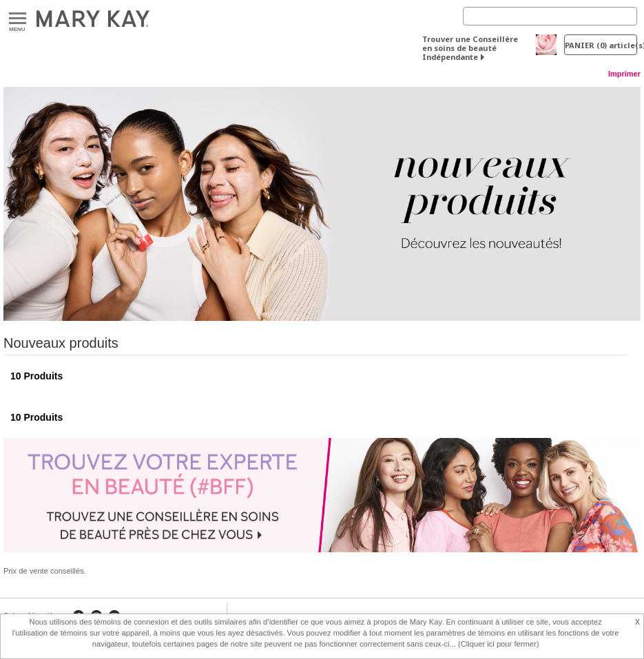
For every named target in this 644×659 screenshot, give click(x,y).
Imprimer (624, 74)
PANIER (601, 45)
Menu (18, 19)
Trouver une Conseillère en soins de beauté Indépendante (470, 48)
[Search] (550, 16)
